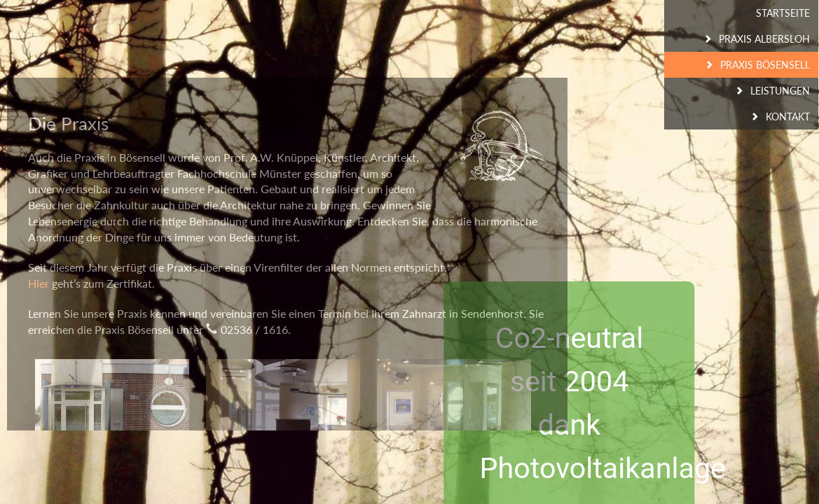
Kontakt (788, 117)
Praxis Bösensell (765, 65)
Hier (39, 283)
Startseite (783, 13)
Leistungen (780, 91)
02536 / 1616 (254, 329)
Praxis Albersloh (764, 39)
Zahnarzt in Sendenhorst (463, 313)
